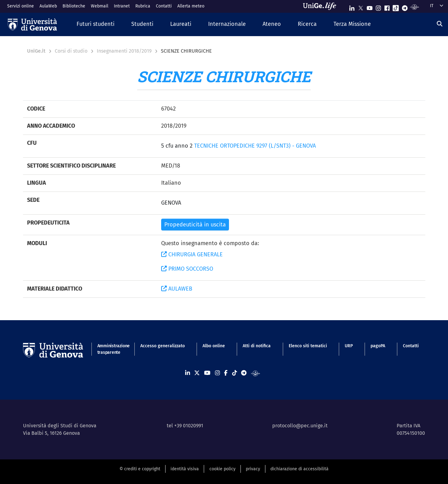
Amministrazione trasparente (110, 349)
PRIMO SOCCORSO (187, 269)
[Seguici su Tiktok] (396, 7)
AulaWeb (48, 6)
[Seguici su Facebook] (387, 7)
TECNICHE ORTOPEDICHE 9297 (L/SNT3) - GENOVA (255, 146)
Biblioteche (74, 6)
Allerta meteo (191, 6)
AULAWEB (177, 289)
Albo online (214, 346)
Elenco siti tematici (308, 346)
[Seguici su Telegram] (405, 7)
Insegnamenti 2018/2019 (124, 51)
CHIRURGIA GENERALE (192, 254)
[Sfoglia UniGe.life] (322, 6)
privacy (253, 469)
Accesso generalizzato (163, 346)
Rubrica (143, 6)
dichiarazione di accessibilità (299, 469)
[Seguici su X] (361, 7)
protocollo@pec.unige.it (300, 426)
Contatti (164, 6)
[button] (96, 24)
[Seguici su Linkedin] (352, 7)
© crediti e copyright (140, 469)
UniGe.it (36, 51)
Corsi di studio (71, 51)
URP (349, 346)
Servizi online (21, 6)
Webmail (100, 6)
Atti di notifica (257, 346)
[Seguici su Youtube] (370, 7)
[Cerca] (440, 24)
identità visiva (185, 469)
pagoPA (378, 346)
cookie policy (222, 469)
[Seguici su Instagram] (378, 7)
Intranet (122, 6)
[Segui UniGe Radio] (415, 7)
